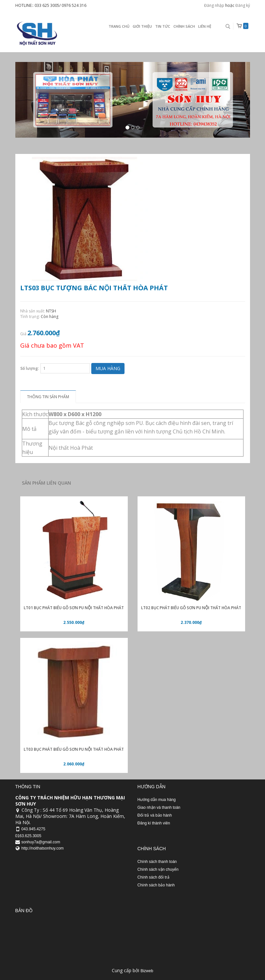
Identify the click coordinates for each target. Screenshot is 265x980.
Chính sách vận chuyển (158, 869)
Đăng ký (243, 5)
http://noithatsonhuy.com (43, 848)
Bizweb (147, 971)
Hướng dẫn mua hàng (157, 800)
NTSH (51, 311)
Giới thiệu (142, 26)
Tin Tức (163, 26)
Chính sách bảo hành (156, 885)
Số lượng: (30, 368)
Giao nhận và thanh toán (159, 807)
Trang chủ (119, 26)
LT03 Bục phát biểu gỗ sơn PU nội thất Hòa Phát (74, 749)
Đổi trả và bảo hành (155, 815)
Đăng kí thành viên (154, 823)
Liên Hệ (205, 26)
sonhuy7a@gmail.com (41, 842)
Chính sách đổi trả (154, 877)
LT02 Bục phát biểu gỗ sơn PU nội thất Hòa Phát (191, 608)
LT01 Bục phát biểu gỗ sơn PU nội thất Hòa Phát (74, 608)
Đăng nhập (214, 5)
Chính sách (184, 26)
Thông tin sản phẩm (48, 397)
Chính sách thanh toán (157, 862)
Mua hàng (108, 368)
